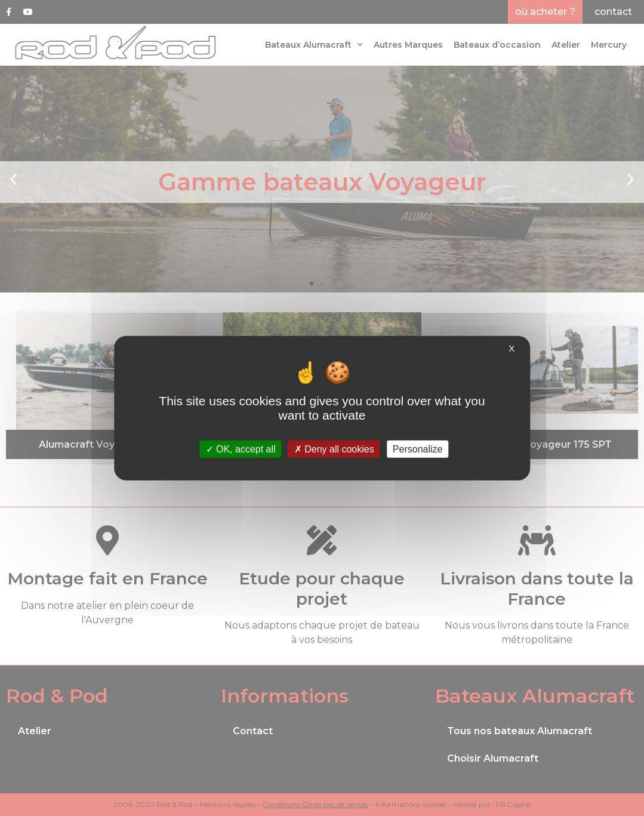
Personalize (418, 449)
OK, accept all (241, 449)
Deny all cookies (334, 449)
